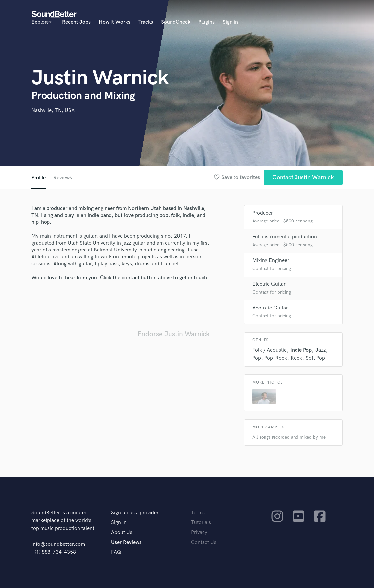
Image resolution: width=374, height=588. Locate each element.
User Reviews (126, 542)
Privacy (199, 532)
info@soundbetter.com (58, 544)
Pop (257, 358)
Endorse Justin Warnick (173, 334)
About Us (122, 532)
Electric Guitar (269, 284)
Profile (38, 178)
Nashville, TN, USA (53, 111)
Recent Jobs (76, 22)
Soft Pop (315, 358)
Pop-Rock (276, 358)
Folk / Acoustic (269, 350)
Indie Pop (301, 350)
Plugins (206, 22)
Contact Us (204, 542)
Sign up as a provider (135, 513)
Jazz (320, 350)
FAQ (116, 552)
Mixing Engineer (271, 261)
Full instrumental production (285, 237)
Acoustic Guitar (270, 308)
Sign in (230, 22)
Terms (198, 513)
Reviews (63, 178)
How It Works (114, 22)
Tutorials (201, 523)
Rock (296, 358)
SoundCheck (176, 22)
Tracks (146, 22)
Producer (263, 213)
